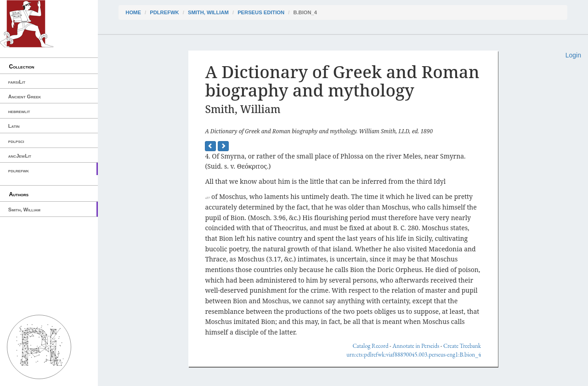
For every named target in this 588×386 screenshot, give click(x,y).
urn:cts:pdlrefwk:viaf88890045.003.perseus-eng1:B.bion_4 (414, 355)
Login (573, 55)
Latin (14, 126)
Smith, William (24, 210)
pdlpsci (16, 141)
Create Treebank (462, 346)
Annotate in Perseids (416, 346)
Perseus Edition (261, 12)
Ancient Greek (25, 96)
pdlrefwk (19, 170)
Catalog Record (370, 346)
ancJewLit (20, 156)
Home (133, 12)
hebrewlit (19, 111)
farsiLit (17, 82)
